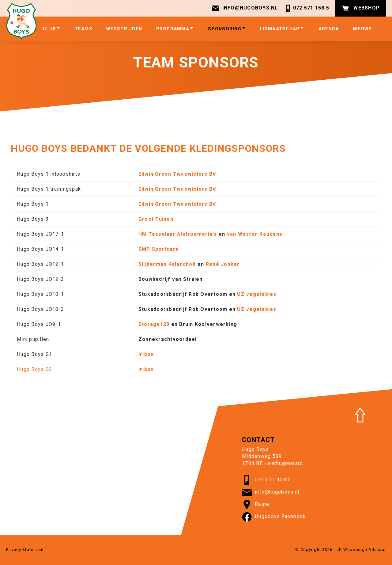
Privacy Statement (25, 550)
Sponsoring (227, 29)
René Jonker (223, 264)
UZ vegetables (257, 294)
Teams (84, 29)
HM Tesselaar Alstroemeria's (178, 234)
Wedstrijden (124, 29)
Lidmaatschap (282, 29)
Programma (175, 29)
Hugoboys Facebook (274, 517)
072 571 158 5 (307, 8)
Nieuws (362, 29)
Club (52, 29)
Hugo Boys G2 (34, 369)
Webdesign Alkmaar (365, 550)
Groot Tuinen (156, 219)
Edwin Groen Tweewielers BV (177, 174)
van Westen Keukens (255, 234)
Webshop (361, 8)
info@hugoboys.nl (245, 8)
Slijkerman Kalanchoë (167, 264)
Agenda (329, 29)
